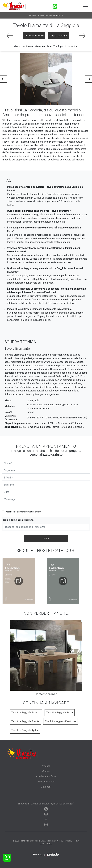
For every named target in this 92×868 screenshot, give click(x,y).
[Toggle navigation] (86, 6)
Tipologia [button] (58, 46)
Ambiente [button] (28, 46)
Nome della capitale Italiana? (19, 520)
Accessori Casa (46, 782)
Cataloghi (46, 787)
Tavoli (48, 15)
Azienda (46, 766)
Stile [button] (49, 46)
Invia (46, 538)
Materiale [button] (40, 46)
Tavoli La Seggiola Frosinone (61, 721)
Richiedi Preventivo (34, 36)
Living (40, 15)
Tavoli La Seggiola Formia (25, 721)
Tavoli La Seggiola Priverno (26, 713)
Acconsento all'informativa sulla (23, 512)
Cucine (46, 771)
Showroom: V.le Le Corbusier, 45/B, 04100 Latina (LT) (46, 804)
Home (32, 15)
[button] (4, 79)
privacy (38, 512)
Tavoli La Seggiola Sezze (60, 713)
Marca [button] (17, 46)
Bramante (58, 15)
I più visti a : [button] (72, 46)
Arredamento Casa (46, 776)
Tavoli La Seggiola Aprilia (25, 730)
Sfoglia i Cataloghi (58, 36)
